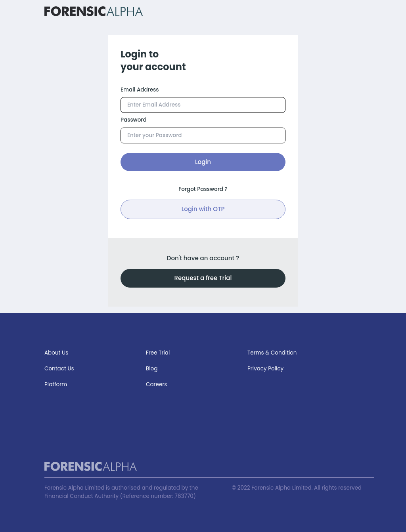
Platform (56, 384)
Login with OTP (203, 209)
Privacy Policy (265, 369)
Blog (152, 369)
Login (203, 162)
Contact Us (59, 369)
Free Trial (158, 353)
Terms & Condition (272, 353)
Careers (156, 384)
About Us (56, 353)
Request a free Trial (203, 278)
